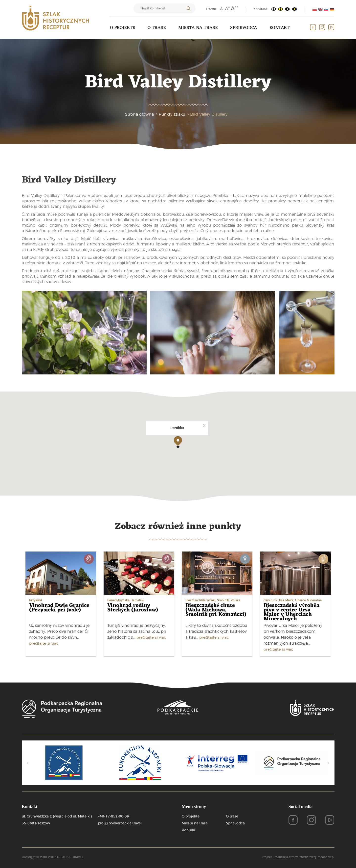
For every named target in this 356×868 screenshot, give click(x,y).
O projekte (123, 28)
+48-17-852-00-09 (113, 816)
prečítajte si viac (44, 644)
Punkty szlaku (172, 114)
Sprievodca (244, 28)
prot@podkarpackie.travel (120, 823)
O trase (157, 28)
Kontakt (279, 28)
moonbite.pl (326, 857)
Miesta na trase (198, 28)
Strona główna (139, 114)
